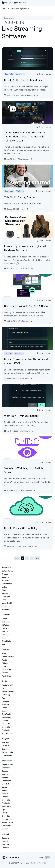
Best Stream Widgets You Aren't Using (26, 306)
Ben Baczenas (24, 379)
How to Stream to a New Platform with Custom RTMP (26, 361)
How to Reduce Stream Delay (21, 528)
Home (4, 9)
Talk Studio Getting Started (20, 197)
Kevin (23, 209)
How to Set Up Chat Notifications (23, 80)
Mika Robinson (24, 159)
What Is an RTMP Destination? (22, 416)
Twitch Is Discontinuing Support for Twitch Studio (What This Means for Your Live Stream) (25, 137)
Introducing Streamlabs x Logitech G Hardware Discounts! (25, 248)
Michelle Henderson (28, 95)
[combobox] (27, 18)
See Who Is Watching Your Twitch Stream (23, 470)
